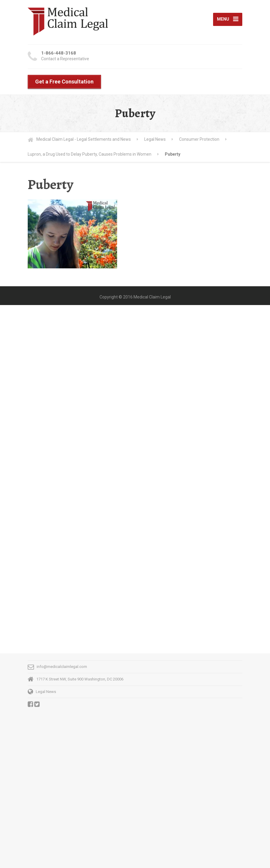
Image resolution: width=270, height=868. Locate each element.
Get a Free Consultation (64, 82)
